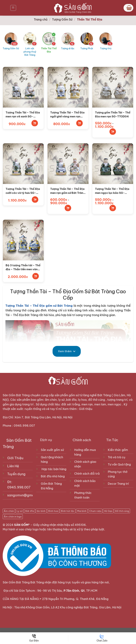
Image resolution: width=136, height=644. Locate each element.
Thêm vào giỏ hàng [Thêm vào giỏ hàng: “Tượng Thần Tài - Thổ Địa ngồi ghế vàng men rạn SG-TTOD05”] (79, 123)
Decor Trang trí (118, 484)
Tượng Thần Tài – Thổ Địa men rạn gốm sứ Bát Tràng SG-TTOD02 (68, 191)
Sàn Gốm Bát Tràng (16, 395)
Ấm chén (9, 511)
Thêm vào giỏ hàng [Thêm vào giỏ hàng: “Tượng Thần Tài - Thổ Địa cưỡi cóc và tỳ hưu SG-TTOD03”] (35, 200)
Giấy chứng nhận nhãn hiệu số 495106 (59, 525)
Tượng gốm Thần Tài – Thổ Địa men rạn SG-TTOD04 (113, 114)
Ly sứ (20, 511)
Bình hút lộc (68, 511)
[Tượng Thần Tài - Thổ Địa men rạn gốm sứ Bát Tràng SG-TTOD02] (68, 164)
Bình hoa (53, 511)
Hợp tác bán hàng (54, 469)
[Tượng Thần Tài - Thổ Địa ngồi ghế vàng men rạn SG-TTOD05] (68, 87)
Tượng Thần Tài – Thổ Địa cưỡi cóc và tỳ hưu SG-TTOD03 (23, 191)
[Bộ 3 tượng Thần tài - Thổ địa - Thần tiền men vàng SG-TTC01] (23, 240)
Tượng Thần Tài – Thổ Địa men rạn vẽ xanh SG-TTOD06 (23, 115)
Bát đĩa (30, 511)
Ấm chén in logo (13, 517)
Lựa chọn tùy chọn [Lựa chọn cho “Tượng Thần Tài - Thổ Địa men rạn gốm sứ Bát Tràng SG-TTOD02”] (68, 208)
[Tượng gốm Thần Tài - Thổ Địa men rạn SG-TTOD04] (113, 87)
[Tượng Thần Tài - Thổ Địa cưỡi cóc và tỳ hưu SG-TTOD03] (23, 164)
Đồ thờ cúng (122, 511)
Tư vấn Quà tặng (120, 464)
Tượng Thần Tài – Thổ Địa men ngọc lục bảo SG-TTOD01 (112, 191)
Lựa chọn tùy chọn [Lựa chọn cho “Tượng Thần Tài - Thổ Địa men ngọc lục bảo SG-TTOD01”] (113, 208)
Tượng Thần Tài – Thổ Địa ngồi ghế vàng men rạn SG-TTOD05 (67, 115)
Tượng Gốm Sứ (62, 19)
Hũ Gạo (108, 511)
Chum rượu (95, 511)
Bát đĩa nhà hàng (53, 476)
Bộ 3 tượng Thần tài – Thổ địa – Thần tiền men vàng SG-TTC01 (23, 267)
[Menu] (13, 8)
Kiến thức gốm (118, 450)
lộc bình (41, 511)
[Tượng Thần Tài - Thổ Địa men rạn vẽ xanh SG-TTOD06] (23, 87)
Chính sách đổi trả (87, 474)
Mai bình (82, 511)
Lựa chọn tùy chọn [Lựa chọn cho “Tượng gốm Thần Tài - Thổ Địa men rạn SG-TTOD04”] (113, 132)
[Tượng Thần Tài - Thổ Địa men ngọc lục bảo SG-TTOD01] (113, 164)
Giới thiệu (86, 409)
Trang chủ (41, 19)
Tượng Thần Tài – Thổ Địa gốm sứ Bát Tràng (39, 306)
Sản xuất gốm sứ (52, 450)
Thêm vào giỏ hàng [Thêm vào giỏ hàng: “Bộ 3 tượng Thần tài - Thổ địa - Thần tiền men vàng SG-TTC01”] (36, 276)
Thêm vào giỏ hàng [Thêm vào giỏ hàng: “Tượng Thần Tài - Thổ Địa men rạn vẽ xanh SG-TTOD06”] (35, 123)
